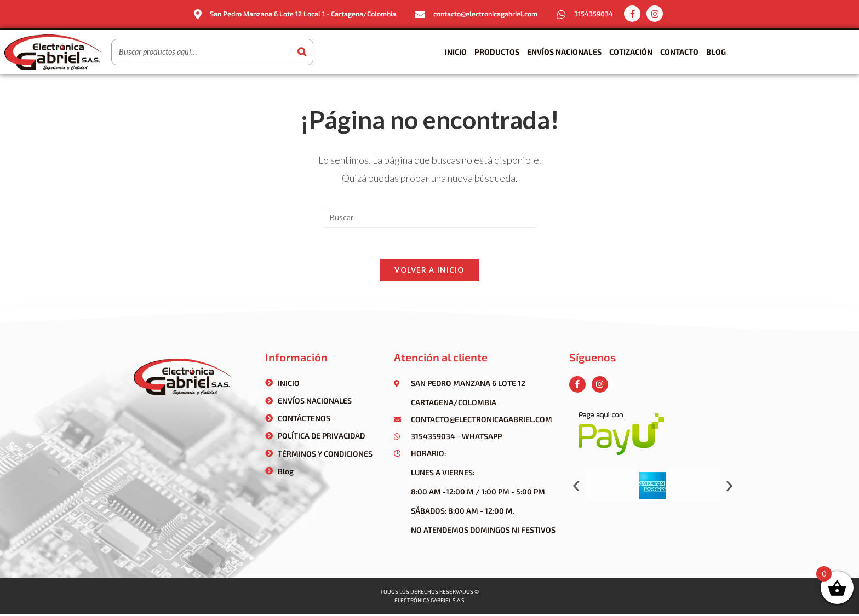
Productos (497, 52)
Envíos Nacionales (564, 52)
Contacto (679, 52)
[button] (576, 488)
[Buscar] (302, 52)
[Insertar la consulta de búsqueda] (429, 217)
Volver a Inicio (429, 272)
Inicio (456, 52)
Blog (716, 52)
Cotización (631, 52)
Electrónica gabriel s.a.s (429, 602)
